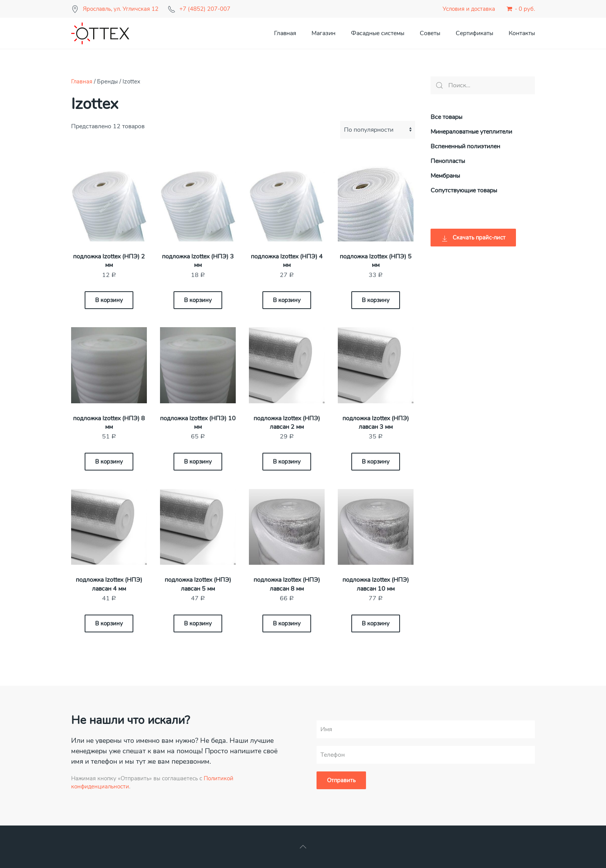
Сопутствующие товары (464, 190)
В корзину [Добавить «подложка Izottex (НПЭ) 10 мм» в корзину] (198, 462)
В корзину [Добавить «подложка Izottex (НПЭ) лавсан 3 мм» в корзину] (376, 462)
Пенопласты (448, 161)
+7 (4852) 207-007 (205, 9)
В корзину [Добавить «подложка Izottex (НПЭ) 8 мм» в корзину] (109, 462)
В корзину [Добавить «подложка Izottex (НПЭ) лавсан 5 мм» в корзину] (198, 623)
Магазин (323, 33)
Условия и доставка (469, 9)
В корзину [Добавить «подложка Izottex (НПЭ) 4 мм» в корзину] (287, 300)
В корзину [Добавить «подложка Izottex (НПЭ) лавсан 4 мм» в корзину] (109, 623)
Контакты (522, 33)
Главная (285, 33)
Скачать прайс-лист (473, 238)
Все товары (446, 117)
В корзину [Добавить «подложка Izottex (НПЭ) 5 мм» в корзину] (376, 300)
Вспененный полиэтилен (465, 146)
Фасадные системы (378, 33)
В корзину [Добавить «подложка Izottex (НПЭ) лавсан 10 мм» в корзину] (376, 623)
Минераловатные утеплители (471, 132)
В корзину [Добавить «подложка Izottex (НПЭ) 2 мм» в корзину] (109, 300)
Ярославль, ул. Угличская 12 (121, 9)
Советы (430, 33)
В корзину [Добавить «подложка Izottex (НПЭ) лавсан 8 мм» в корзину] (287, 623)
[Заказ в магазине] (378, 130)
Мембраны (445, 176)
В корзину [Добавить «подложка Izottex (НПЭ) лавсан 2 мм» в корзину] (287, 462)
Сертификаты (474, 33)
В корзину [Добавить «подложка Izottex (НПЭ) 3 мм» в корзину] (198, 300)
